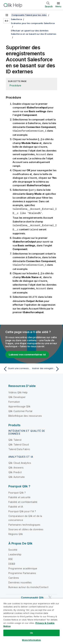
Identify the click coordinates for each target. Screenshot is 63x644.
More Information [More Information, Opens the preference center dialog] (31, 640)
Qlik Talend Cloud (19, 443)
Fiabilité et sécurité (19, 496)
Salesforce (16, 19)
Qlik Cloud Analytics (20, 461)
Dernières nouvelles (20, 581)
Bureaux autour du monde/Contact (28, 585)
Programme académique (23, 567)
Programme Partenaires (22, 571)
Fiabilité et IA (16, 505)
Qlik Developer (17, 395)
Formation (14, 400)
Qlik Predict (15, 471)
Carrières (14, 576)
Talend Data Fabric (19, 448)
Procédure (15, 85)
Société (13, 548)
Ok (31, 633)
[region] (32, 621)
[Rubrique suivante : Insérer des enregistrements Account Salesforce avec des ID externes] (46, 367)
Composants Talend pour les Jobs (29, 15)
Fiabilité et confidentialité (23, 500)
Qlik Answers (16, 466)
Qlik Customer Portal (20, 409)
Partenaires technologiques (24, 523)
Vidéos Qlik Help (18, 391)
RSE (11, 557)
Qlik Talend (15, 438)
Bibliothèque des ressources (25, 414)
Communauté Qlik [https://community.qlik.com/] (32, 596)
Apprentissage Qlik (19, 405)
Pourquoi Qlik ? (17, 491)
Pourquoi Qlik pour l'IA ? (22, 510)
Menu (58, 6)
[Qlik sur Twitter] (50, 596)
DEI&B (12, 562)
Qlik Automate (17, 475)
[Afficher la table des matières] (7, 15)
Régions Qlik (16, 532)
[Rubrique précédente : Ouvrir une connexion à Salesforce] (17, 367)
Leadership (15, 553)
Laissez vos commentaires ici (27, 353)
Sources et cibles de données (26, 528)
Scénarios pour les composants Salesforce (33, 23)
